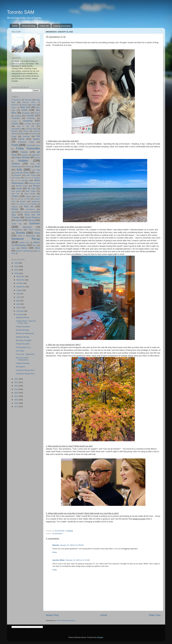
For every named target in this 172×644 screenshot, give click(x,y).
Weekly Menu (25, 243)
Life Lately (20, 351)
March (19, 307)
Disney (26, 131)
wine (13, 248)
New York (16, 194)
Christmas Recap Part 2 (25, 370)
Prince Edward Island (22, 204)
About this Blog (29, 26)
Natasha (56, 545)
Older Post (155, 615)
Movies (36, 186)
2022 (16, 379)
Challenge (31, 118)
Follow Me (44, 26)
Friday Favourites (28, 148)
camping (18, 116)
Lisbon (38, 173)
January (20, 314)
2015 (16, 403)
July (18, 294)
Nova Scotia (30, 194)
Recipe (15, 209)
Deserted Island (31, 129)
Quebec (35, 204)
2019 (16, 389)
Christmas (28, 121)
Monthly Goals (22, 186)
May (18, 301)
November (21, 280)
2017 (16, 396)
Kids (19, 170)
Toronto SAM (21, 12)
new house (16, 191)
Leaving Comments (62, 26)
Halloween (36, 155)
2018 (16, 393)
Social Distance (32, 217)
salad (14, 212)
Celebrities (16, 118)
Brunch (37, 113)
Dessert (15, 131)
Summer (35, 223)
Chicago (14, 121)
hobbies (23, 161)
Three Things (34, 230)
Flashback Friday (26, 142)
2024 (16, 270)
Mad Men (28, 178)
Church (15, 124)
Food (15, 145)
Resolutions (21, 367)
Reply (55, 552)
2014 (16, 407)
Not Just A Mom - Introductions (23, 359)
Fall (38, 136)
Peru (16, 199)
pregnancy (36, 201)
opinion (28, 196)
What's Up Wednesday (25, 333)
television (27, 227)
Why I (34, 245)
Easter (22, 134)
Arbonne (28, 100)
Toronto (20, 233)
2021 (16, 382)
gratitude (25, 155)
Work (37, 248)
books (25, 110)
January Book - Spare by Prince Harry (26, 322)
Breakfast (26, 113)
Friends (24, 152)
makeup (37, 178)
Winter (24, 248)
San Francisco (25, 212)
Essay (14, 136)
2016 (16, 400)
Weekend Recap (26, 239)
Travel (37, 233)
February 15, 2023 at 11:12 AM (77, 560)
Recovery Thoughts (24, 340)
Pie (28, 199)
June (19, 297)
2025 (16, 266)
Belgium (14, 108)
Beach (25, 105)
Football (29, 145)
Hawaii (37, 158)
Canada (30, 116)
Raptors (15, 207)
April (19, 304)
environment (33, 134)
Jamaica (28, 167)
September (21, 287)
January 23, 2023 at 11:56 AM (72, 545)
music (19, 188)
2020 (16, 386)
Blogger (100, 637)
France (37, 145)
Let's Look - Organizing (25, 354)
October (20, 283)
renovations (30, 209)
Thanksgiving (17, 230)
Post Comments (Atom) (66, 621)
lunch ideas (16, 178)
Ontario (15, 196)
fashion (36, 139)
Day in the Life (26, 126)
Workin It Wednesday (24, 251)
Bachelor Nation (29, 102)
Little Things (31, 175)
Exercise (26, 136)
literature (18, 175)
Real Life (29, 206)
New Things (31, 191)
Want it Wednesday (27, 236)
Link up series (22, 173)
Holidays (16, 164)
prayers (23, 201)
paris (38, 196)
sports (19, 220)
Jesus (37, 166)
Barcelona (15, 105)
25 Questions (57, 534)
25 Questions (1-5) (23, 347)
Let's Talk (36, 170)
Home (15, 26)
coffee (37, 124)
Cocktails (28, 124)
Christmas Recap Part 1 (25, 374)
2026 (16, 263)
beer (34, 105)
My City (31, 188)
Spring (31, 220)
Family (21, 139)
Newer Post (52, 615)
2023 (16, 273)
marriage (25, 180)
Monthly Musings (23, 330)
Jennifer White (58, 560)
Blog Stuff (25, 107)
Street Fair (17, 224)
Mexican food (35, 183)
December (21, 276)
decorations (16, 129)
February (20, 311)
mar (16, 181)
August (20, 290)
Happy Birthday (23, 157)
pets (22, 199)
